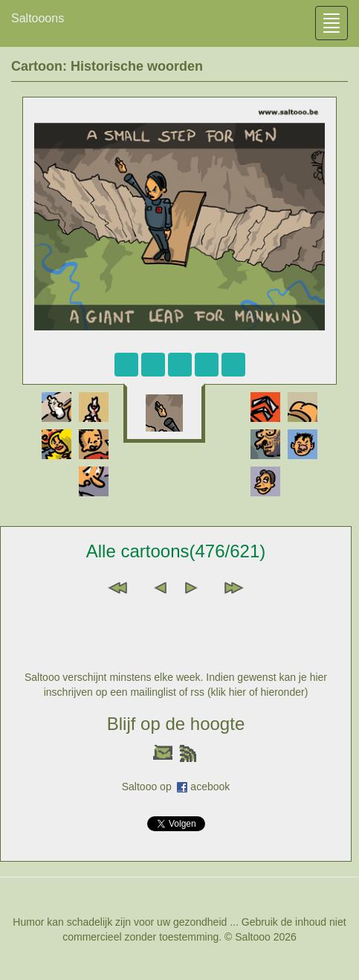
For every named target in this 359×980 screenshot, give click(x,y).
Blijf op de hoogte (176, 724)
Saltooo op (150, 787)
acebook (210, 787)
